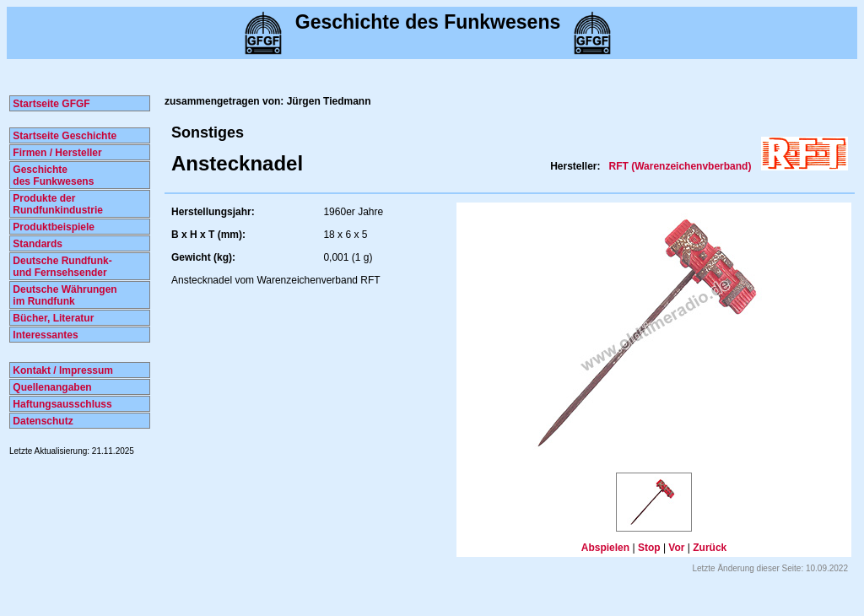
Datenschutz (42, 421)
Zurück (710, 548)
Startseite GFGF (50, 104)
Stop (649, 548)
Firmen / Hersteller (56, 153)
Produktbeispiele (52, 227)
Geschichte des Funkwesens (52, 176)
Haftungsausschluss (61, 404)
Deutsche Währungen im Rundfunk (64, 295)
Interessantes (44, 335)
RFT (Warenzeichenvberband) (680, 166)
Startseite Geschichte (63, 136)
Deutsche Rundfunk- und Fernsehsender (61, 267)
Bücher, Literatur (52, 318)
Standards (36, 244)
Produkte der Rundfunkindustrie (57, 204)
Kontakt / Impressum (62, 370)
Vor (676, 548)
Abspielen (605, 548)
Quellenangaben (51, 387)
